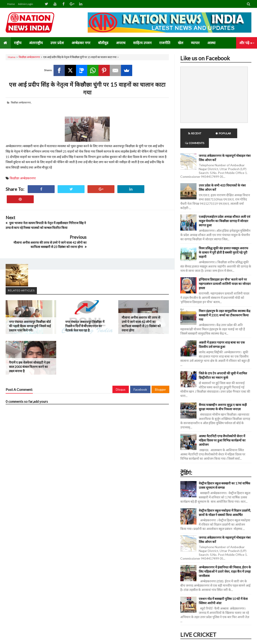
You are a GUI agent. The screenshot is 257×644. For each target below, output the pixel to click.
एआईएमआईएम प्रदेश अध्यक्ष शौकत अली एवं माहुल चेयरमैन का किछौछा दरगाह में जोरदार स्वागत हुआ (225, 211)
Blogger (160, 370)
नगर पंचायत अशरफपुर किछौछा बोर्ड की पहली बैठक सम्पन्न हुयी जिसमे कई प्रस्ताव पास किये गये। (30, 306)
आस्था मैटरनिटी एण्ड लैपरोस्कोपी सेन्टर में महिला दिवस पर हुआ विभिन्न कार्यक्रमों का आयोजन (222, 431)
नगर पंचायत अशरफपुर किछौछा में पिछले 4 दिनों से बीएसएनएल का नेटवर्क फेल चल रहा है (85, 306)
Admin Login (26, 4)
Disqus (121, 370)
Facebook (140, 370)
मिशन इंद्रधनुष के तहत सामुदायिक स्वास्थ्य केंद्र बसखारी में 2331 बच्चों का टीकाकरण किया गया (225, 305)
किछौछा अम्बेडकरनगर (29, 57)
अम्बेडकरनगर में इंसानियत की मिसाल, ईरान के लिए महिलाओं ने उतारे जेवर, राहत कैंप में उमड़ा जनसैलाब (225, 562)
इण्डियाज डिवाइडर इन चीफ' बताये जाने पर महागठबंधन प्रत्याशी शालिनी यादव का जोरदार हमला (225, 274)
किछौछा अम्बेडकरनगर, (21, 102)
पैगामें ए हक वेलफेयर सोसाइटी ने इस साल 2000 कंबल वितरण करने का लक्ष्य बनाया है (29, 347)
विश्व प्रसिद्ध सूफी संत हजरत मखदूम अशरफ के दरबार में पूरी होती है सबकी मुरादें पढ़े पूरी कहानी (223, 243)
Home (11, 4)
